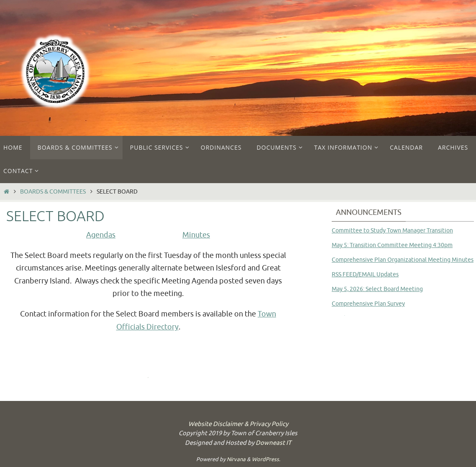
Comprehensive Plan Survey (368, 304)
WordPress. (266, 459)
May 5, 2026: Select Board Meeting (377, 289)
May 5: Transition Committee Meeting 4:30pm (392, 245)
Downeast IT (273, 443)
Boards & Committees (53, 191)
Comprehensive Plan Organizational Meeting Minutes (403, 260)
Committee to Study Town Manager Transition (392, 231)
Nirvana (236, 459)
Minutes (196, 235)
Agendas (101, 235)
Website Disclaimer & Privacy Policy (238, 424)
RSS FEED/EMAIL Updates (365, 274)
